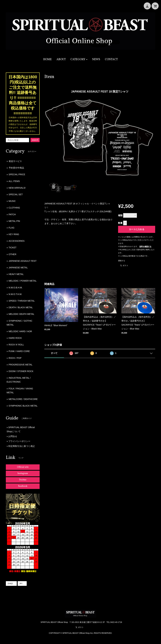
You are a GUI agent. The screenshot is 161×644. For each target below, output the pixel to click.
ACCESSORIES (17, 241)
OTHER (12, 254)
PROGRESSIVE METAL (21, 365)
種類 (120, 215)
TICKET (13, 248)
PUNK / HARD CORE (19, 351)
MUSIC (12, 201)
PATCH (12, 214)
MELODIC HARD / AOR (20, 331)
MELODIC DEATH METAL (22, 314)
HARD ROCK (15, 338)
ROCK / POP (15, 358)
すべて (54, 353)
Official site (23, 467)
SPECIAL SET (16, 194)
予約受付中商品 (16, 168)
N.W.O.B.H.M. (16, 288)
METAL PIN (14, 221)
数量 (120, 223)
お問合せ (13, 436)
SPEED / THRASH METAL (22, 301)
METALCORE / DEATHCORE (23, 399)
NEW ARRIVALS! (17, 188)
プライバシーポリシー (19, 441)
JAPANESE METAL (18, 268)
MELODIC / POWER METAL (23, 281)
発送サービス (15, 161)
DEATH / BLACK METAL (21, 307)
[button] (79, 59)
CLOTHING (14, 208)
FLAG (12, 228)
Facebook (23, 486)
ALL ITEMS (14, 181)
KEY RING (14, 234)
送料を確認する (145, 246)
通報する (122, 261)
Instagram (23, 473)
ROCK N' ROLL (16, 345)
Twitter (23, 480)
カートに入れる (137, 229)
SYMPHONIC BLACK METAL (23, 406)
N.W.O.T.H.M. (15, 294)
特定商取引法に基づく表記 (22, 446)
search (35, 140)
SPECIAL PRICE (17, 174)
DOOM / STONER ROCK (21, 371)
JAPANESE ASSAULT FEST (23, 261)
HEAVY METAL (16, 274)
